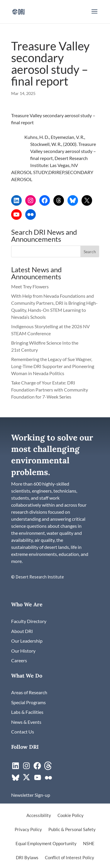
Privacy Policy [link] (28, 830)
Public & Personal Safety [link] (72, 830)
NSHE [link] (89, 844)
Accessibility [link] (39, 816)
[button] (94, 15)
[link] (18, 11)
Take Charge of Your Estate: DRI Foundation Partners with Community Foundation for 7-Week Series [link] (50, 390)
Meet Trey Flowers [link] (30, 286)
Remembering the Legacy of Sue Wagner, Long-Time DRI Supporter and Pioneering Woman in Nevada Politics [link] (53, 366)
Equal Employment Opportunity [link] (46, 844)
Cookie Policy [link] (71, 816)
